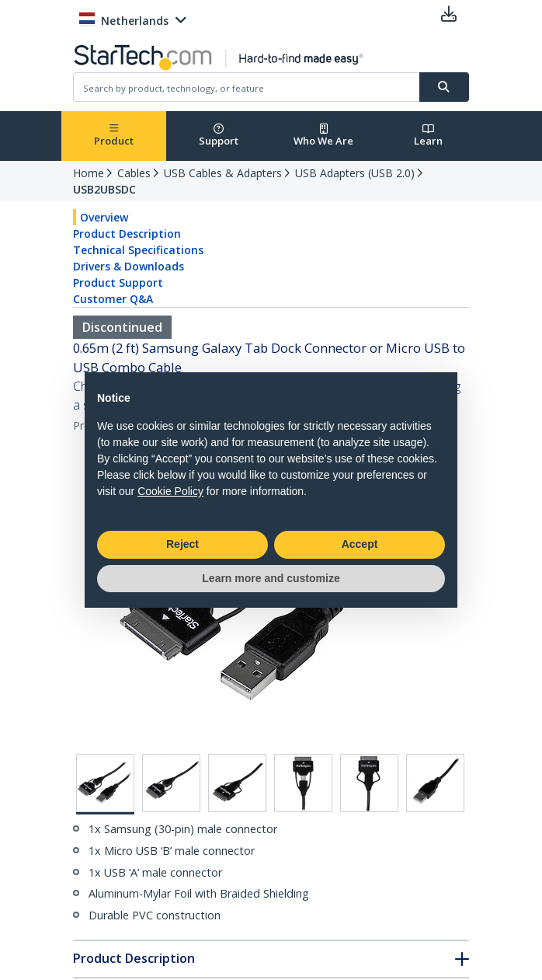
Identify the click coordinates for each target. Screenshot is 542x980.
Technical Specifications (138, 250)
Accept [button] (360, 544)
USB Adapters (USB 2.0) (355, 173)
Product (114, 136)
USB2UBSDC (104, 189)
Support (219, 136)
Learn (428, 136)
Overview (104, 217)
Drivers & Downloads (129, 266)
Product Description (127, 234)
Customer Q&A (113, 299)
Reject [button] (182, 544)
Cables (134, 173)
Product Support (118, 282)
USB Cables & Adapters (223, 173)
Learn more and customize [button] (271, 578)
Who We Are (323, 136)
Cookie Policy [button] (170, 491)
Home (89, 173)
